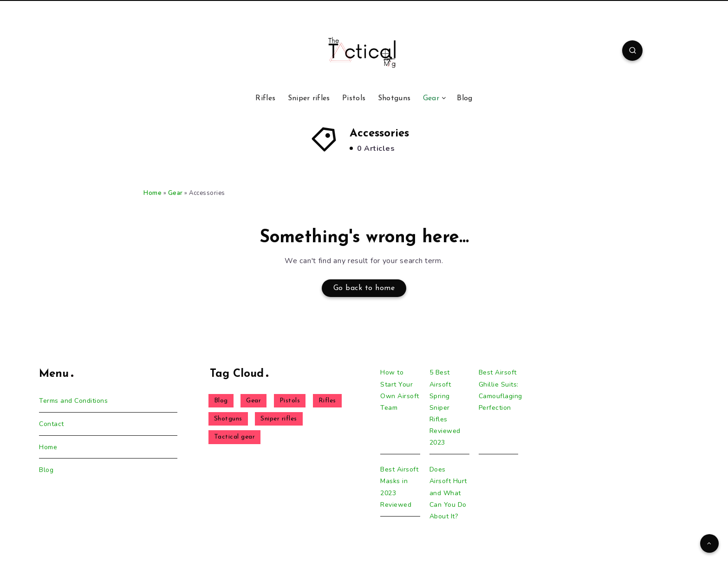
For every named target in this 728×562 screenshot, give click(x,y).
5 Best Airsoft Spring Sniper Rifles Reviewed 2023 (445, 407)
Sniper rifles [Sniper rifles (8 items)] (279, 419)
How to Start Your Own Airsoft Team (400, 390)
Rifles (265, 98)
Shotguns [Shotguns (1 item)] (228, 419)
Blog (465, 98)
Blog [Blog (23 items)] (221, 401)
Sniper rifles (309, 98)
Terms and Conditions (73, 401)
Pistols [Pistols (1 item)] (290, 401)
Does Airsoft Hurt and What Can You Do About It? (448, 493)
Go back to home (364, 288)
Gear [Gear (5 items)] (253, 401)
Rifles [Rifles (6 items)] (327, 401)
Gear (431, 98)
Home (153, 193)
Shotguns (394, 98)
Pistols (354, 98)
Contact (52, 424)
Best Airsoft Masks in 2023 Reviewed (399, 487)
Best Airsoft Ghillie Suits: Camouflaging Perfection (500, 390)
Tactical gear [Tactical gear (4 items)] (235, 437)
